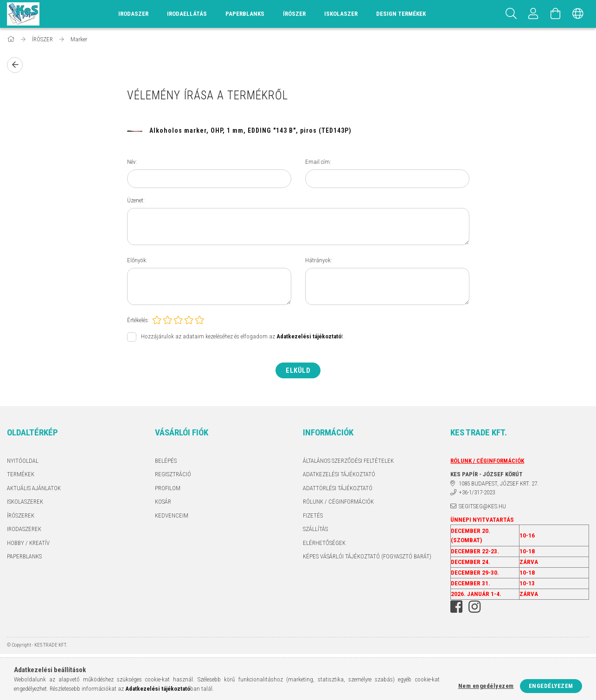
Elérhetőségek (324, 543)
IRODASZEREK (24, 529)
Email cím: (318, 162)
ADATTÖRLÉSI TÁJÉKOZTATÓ (338, 488)
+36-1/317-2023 (477, 492)
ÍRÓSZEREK (21, 515)
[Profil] (533, 14)
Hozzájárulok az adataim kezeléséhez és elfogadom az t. (243, 336)
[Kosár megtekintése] (556, 14)
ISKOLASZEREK (25, 502)
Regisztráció (173, 474)
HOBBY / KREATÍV (28, 543)
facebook (456, 607)
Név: (132, 162)
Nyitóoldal (23, 461)
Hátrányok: (319, 260)
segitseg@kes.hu (482, 506)
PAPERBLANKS (24, 556)
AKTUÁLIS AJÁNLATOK (34, 488)
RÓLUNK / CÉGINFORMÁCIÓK (338, 502)
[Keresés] (511, 14)
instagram (474, 607)
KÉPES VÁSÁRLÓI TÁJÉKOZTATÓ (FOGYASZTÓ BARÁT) (367, 556)
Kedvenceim (172, 515)
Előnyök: (137, 260)
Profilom (168, 488)
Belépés (166, 461)
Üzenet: (136, 200)
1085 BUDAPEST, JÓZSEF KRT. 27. (499, 483)
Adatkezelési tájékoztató (339, 474)
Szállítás (315, 529)
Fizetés (313, 515)
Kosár (163, 502)
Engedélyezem (551, 686)
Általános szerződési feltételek (348, 461)
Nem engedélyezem (486, 686)
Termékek (21, 474)
